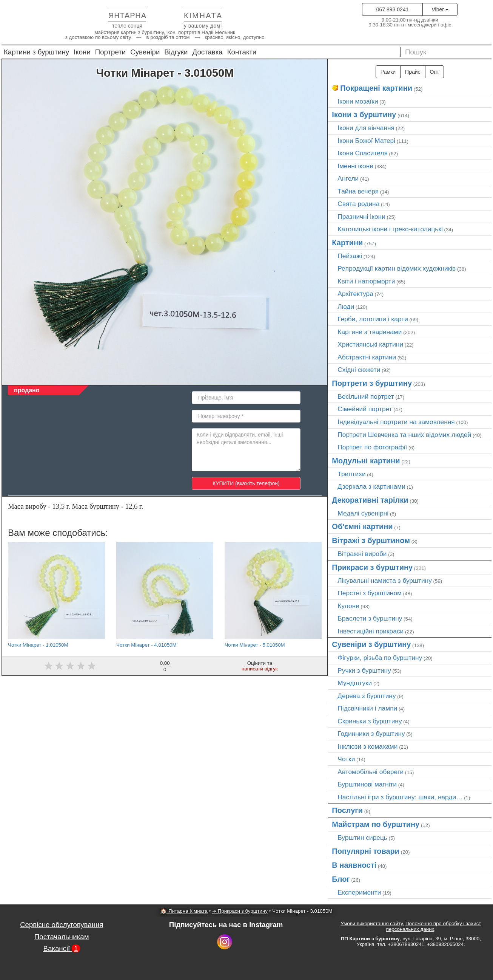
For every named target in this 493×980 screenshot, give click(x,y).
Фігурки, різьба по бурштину (380, 658)
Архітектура (355, 294)
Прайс (413, 72)
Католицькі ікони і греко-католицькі (390, 229)
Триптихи (351, 474)
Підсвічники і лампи (367, 708)
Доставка (208, 52)
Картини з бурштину (36, 52)
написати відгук (260, 669)
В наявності (354, 865)
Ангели (348, 178)
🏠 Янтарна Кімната (184, 911)
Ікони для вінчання (366, 128)
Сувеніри (145, 52)
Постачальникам (62, 937)
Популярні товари (366, 851)
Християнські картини (370, 344)
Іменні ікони (355, 166)
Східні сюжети (359, 370)
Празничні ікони (361, 217)
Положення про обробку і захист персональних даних (434, 926)
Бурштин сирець (362, 838)
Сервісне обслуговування (62, 925)
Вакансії (62, 948)
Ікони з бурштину (364, 115)
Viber (440, 9)
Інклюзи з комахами (367, 746)
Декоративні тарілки (370, 500)
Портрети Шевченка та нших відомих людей (404, 435)
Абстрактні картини (367, 357)
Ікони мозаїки (358, 101)
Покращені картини (376, 88)
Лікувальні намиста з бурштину (385, 581)
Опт (435, 72)
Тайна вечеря (358, 191)
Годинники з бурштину (371, 734)
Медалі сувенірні (363, 513)
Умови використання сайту (371, 923)
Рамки (388, 72)
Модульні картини (366, 461)
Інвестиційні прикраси (371, 631)
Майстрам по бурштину (376, 824)
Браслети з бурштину (370, 618)
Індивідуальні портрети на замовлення (396, 422)
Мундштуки (355, 683)
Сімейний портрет (365, 409)
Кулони (348, 606)
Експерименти (359, 892)
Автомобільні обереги (371, 772)
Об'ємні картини (362, 526)
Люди (346, 307)
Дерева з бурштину (367, 696)
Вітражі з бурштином (371, 540)
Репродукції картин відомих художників (397, 268)
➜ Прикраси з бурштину (240, 911)
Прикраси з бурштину (372, 567)
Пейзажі (350, 256)
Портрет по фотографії (372, 447)
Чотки (346, 759)
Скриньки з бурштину (370, 721)
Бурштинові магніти (367, 784)
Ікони (82, 52)
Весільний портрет (366, 396)
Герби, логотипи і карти (373, 319)
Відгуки (176, 52)
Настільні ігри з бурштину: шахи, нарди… (400, 797)
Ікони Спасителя (362, 153)
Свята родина (358, 204)
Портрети (110, 52)
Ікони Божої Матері (366, 141)
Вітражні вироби (362, 554)
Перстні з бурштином (370, 593)
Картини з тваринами (370, 332)
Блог (341, 879)
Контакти (242, 52)
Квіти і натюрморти (366, 281)
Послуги (347, 810)
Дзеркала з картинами (371, 486)
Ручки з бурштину (364, 670)
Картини (347, 243)
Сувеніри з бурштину (371, 644)
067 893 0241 (393, 9)
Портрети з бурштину (372, 383)
